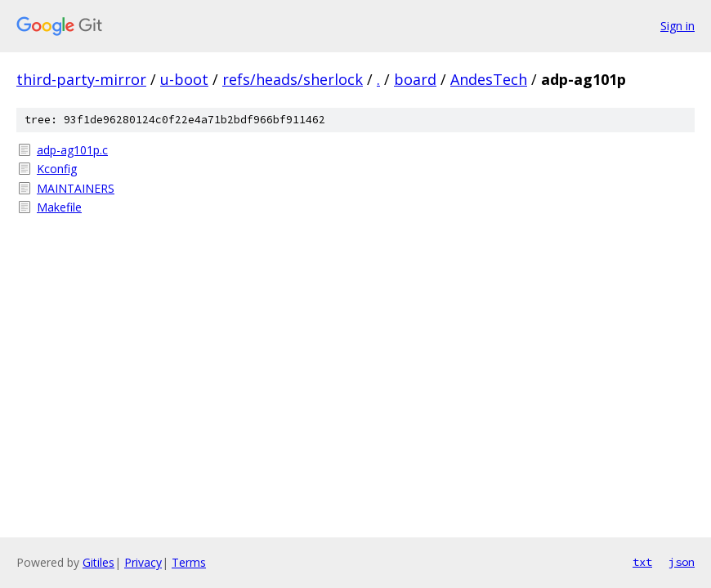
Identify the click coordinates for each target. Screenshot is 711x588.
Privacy (143, 562)
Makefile (59, 207)
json (682, 562)
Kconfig (57, 169)
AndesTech (489, 79)
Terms (189, 562)
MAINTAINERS (76, 188)
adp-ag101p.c (72, 150)
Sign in (677, 26)
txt (642, 562)
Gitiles (98, 562)
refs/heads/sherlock (293, 79)
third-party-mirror (81, 79)
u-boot (184, 79)
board (415, 79)
